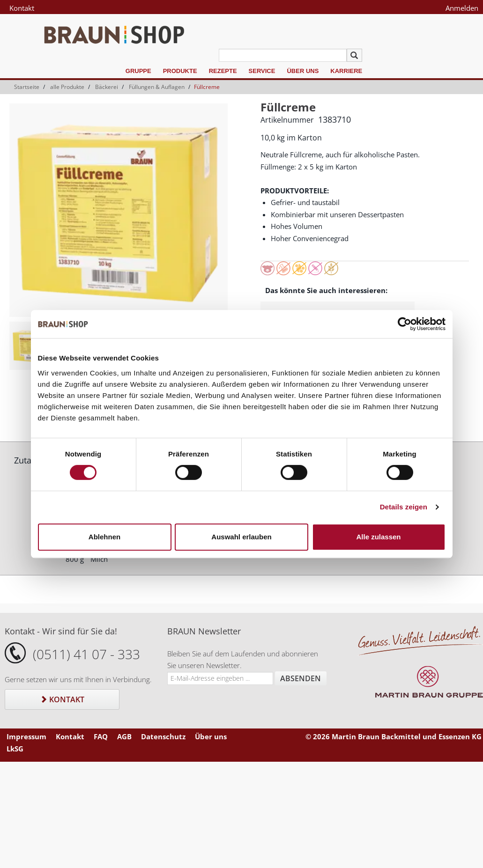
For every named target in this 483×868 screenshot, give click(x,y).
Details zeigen (404, 507)
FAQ (101, 736)
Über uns (303, 71)
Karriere (346, 71)
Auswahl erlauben (241, 537)
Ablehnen (104, 537)
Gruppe (138, 71)
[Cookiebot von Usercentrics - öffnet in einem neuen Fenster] (405, 324)
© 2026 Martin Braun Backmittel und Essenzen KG (394, 736)
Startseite (27, 87)
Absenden (301, 678)
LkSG (15, 749)
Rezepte (223, 71)
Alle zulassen (378, 537)
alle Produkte (67, 87)
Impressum (26, 736)
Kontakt (22, 8)
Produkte (180, 71)
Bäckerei (107, 87)
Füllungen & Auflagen (157, 87)
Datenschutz (163, 736)
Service (262, 71)
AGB (124, 736)
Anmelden (462, 8)
